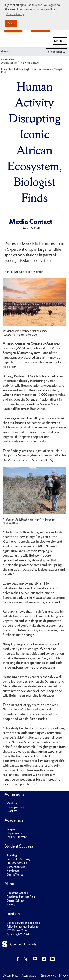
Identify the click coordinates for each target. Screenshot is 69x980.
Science (24, 455)
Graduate (12, 811)
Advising (12, 855)
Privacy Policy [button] (15, 14)
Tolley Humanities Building (22, 927)
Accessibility (11, 976)
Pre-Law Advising (17, 863)
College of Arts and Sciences (23, 923)
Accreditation (30, 976)
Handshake (13, 871)
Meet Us (12, 803)
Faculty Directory (17, 837)
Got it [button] (11, 23)
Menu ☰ (60, 41)
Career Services (16, 867)
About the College (17, 893)
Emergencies (48, 976)
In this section (55, 52)
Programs (12, 829)
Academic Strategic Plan (21, 897)
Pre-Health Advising (18, 859)
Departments (14, 833)
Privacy (64, 976)
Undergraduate (15, 807)
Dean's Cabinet (15, 901)
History (11, 904)
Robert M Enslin (32, 228)
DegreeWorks (15, 875)
